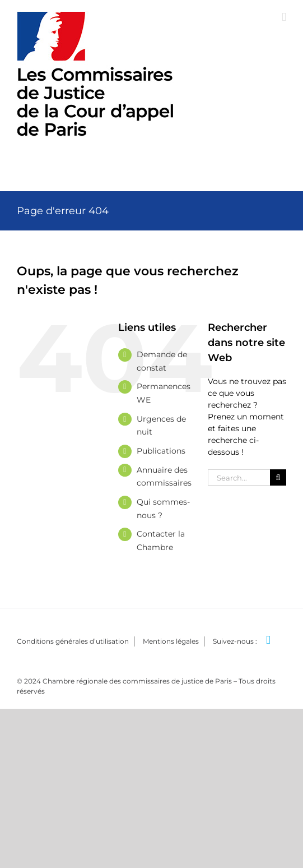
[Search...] (239, 477)
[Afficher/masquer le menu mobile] (284, 17)
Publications (161, 451)
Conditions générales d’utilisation (73, 641)
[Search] (278, 477)
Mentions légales (171, 641)
